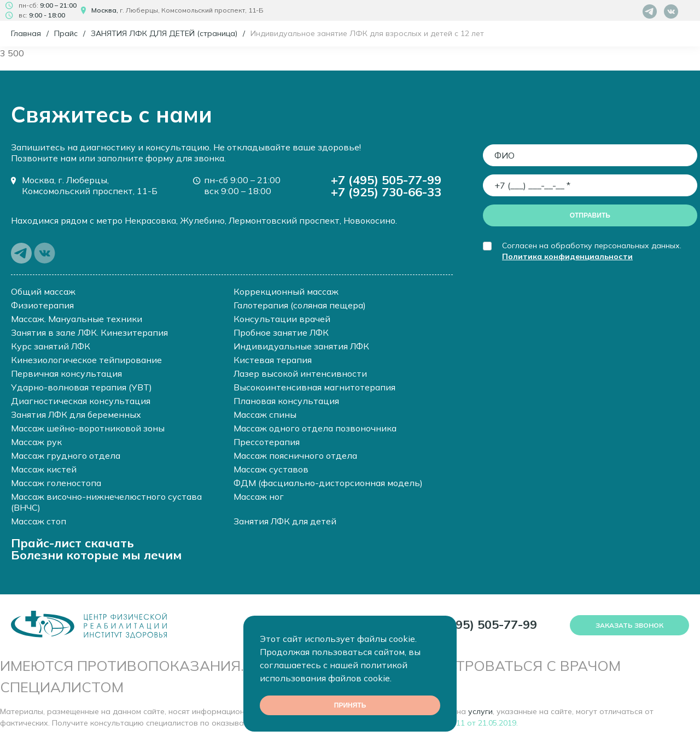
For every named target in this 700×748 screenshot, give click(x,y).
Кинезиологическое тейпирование (86, 360)
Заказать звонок (629, 625)
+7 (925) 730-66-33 (386, 192)
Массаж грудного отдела (66, 455)
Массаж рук (36, 442)
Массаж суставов (271, 469)
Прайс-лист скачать (72, 543)
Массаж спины (265, 414)
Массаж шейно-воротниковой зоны (88, 428)
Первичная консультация (66, 373)
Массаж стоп (39, 521)
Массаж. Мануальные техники (77, 319)
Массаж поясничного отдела (295, 455)
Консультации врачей (282, 319)
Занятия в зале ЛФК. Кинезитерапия (89, 332)
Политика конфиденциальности (567, 256)
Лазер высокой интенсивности (300, 373)
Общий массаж (43, 291)
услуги (480, 711)
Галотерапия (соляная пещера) (300, 305)
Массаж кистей (44, 469)
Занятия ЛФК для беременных (76, 414)
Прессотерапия (267, 442)
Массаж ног (259, 496)
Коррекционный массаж (286, 291)
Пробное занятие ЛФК (281, 332)
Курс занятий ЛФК (51, 346)
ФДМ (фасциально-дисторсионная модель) (328, 483)
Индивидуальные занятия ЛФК (301, 346)
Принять (350, 705)
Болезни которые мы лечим (96, 555)
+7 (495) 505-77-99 (386, 180)
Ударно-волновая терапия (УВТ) (81, 387)
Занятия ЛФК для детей (285, 521)
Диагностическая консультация (81, 401)
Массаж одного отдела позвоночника (315, 428)
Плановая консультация (286, 401)
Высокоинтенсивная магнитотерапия (314, 387)
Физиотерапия (42, 305)
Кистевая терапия (273, 360)
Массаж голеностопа (56, 483)
